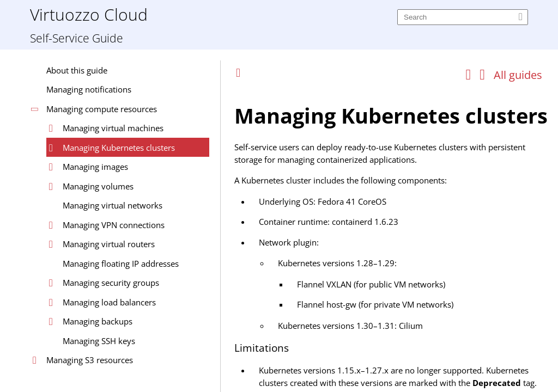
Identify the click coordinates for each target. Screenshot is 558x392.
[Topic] (393, 238)
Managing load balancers (109, 302)
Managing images (95, 167)
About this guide (77, 70)
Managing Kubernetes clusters (119, 148)
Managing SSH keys (99, 341)
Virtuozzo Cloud (89, 14)
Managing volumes (98, 186)
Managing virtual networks (113, 205)
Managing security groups (111, 283)
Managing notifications (89, 89)
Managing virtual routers (109, 244)
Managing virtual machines (113, 128)
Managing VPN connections (114, 225)
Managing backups (98, 321)
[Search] (463, 17)
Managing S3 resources (90, 360)
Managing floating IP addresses (121, 264)
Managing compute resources (102, 109)
